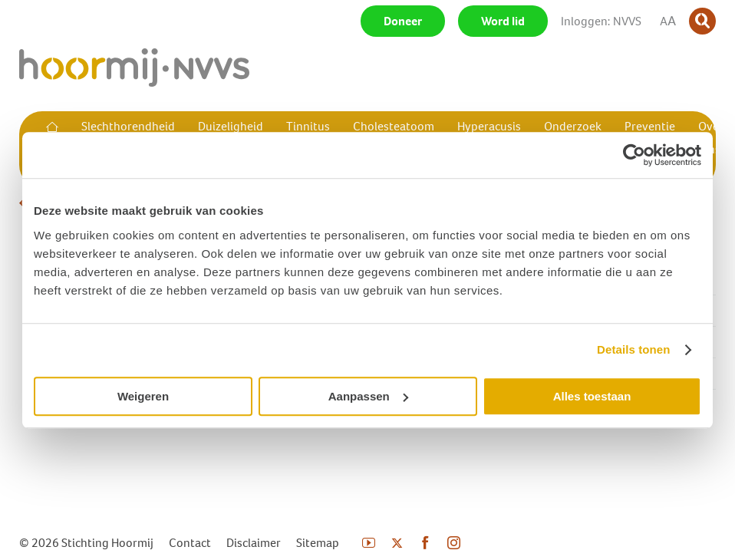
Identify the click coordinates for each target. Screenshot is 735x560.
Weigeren (143, 396)
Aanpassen (368, 396)
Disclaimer (254, 543)
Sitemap (318, 543)
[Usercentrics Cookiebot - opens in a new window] (634, 155)
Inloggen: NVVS (601, 21)
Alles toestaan (592, 396)
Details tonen (633, 349)
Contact (190, 543)
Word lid (503, 21)
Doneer (403, 21)
